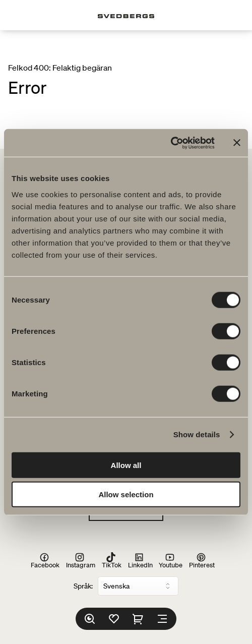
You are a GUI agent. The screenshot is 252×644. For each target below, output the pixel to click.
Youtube (171, 560)
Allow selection (126, 494)
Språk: (83, 586)
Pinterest (202, 560)
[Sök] (90, 619)
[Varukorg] (138, 619)
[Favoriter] (114, 619)
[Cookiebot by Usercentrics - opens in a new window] (171, 143)
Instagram (81, 560)
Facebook (45, 560)
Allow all (126, 465)
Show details (197, 434)
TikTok (112, 560)
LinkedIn (140, 560)
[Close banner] (237, 143)
